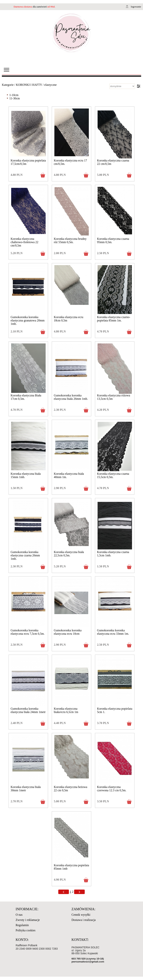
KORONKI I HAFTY (29, 85)
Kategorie (8, 85)
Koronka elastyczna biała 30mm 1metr (26, 789)
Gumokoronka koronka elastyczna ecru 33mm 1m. (113, 632)
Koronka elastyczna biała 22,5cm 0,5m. (69, 554)
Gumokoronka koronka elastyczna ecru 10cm (68, 632)
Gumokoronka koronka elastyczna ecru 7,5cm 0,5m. (28, 632)
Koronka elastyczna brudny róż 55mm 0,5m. (70, 240)
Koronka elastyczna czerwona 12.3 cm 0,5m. (112, 789)
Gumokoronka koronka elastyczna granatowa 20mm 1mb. (28, 320)
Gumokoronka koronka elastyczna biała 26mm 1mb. (71, 397)
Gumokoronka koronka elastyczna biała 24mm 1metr (28, 710)
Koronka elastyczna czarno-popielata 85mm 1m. (114, 319)
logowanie (136, 7)
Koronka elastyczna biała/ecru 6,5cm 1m (66, 710)
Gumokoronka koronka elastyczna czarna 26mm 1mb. (25, 555)
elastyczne (51, 85)
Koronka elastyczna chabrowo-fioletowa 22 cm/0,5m (24, 242)
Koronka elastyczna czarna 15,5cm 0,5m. (113, 475)
